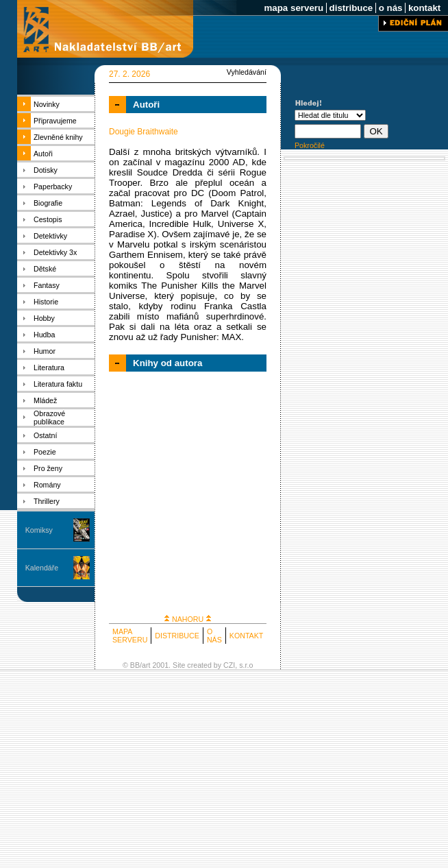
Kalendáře (42, 568)
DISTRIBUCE (177, 636)
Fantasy (47, 285)
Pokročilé (310, 145)
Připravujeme (55, 121)
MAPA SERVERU (130, 636)
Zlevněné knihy (58, 137)
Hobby (44, 318)
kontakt (424, 8)
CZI (229, 665)
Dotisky (46, 170)
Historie (46, 302)
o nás (390, 8)
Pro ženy (48, 468)
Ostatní (45, 435)
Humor (45, 351)
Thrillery (47, 501)
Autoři (43, 154)
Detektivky (50, 236)
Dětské (45, 269)
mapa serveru (294, 8)
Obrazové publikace (49, 418)
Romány (47, 485)
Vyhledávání (247, 72)
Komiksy (39, 530)
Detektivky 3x (55, 252)
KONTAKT (247, 636)
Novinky (47, 104)
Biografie (48, 203)
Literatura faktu (58, 384)
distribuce (351, 8)
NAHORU (188, 619)
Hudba (44, 335)
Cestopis (48, 219)
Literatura (49, 367)
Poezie (45, 452)
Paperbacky (53, 186)
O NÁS (214, 636)
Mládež (45, 400)
